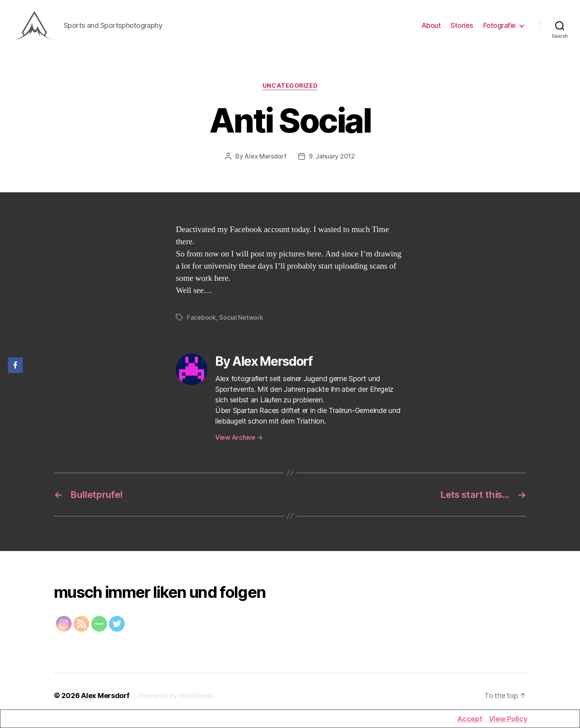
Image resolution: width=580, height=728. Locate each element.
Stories (462, 27)
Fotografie (500, 27)
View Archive (239, 439)
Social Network (241, 319)
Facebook (201, 319)
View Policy (508, 719)
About (431, 27)
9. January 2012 (332, 158)
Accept (470, 719)
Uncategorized (290, 88)
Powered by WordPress (176, 698)
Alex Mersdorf (265, 158)
